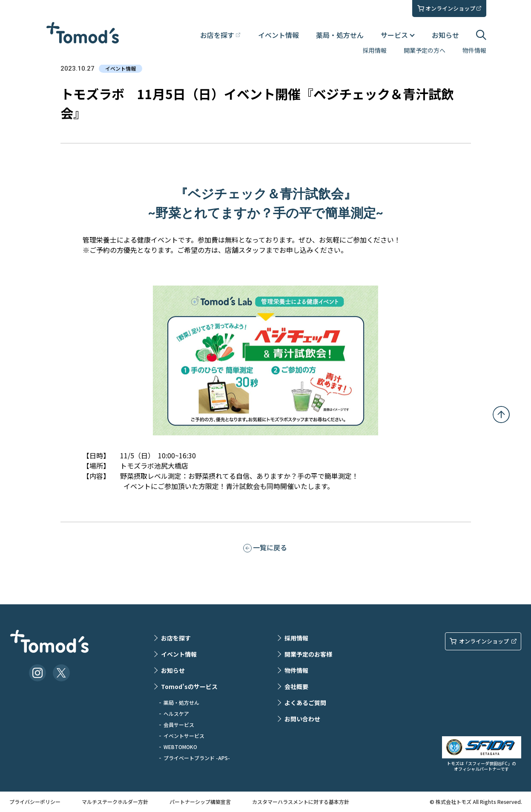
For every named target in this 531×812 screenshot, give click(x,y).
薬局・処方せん (340, 35)
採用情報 (375, 50)
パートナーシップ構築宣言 (200, 802)
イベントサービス (184, 736)
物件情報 (474, 50)
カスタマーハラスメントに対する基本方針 (301, 802)
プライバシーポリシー (35, 802)
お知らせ (445, 35)
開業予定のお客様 (308, 654)
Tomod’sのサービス (189, 686)
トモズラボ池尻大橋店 (154, 466)
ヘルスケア (176, 713)
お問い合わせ (302, 719)
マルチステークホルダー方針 (115, 802)
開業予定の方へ (425, 50)
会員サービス (179, 725)
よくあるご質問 (305, 703)
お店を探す (176, 638)
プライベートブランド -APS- (197, 758)
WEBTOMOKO (180, 747)
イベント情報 (278, 35)
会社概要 (296, 686)
